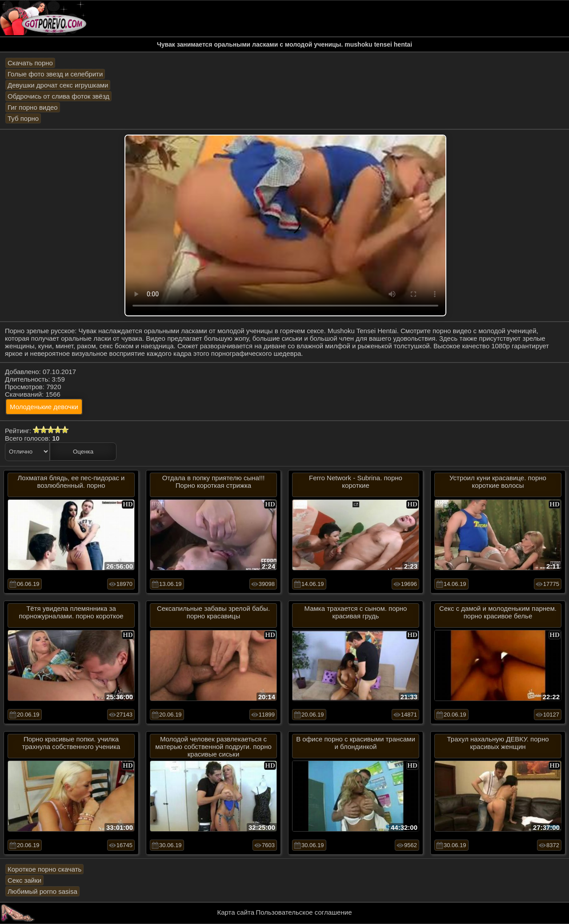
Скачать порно (30, 63)
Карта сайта (236, 912)
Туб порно (23, 118)
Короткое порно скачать (44, 869)
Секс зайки (24, 880)
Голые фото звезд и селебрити (55, 74)
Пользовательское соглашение (304, 912)
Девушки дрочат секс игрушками (58, 85)
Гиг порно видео (33, 107)
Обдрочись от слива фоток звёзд (58, 96)
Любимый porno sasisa (42, 891)
